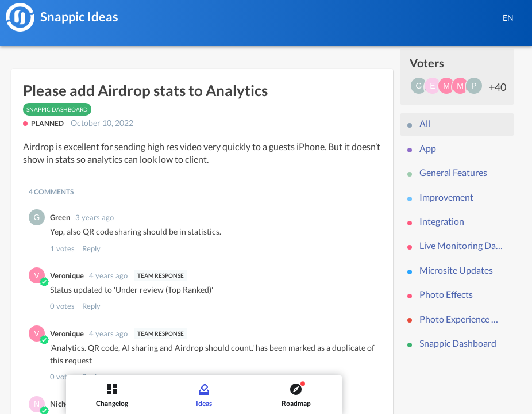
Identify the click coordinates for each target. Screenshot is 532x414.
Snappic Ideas (79, 16)
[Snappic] (20, 17)
